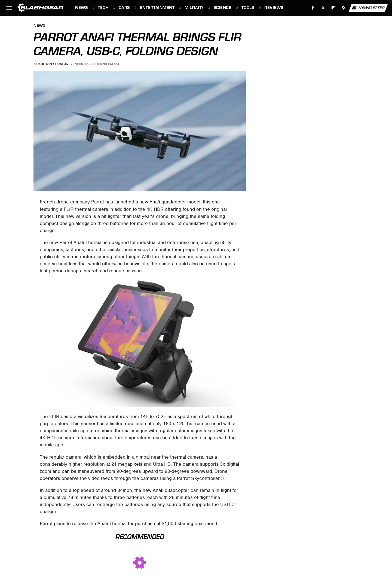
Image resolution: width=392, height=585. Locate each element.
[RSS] (344, 8)
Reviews (274, 8)
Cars (124, 8)
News (81, 8)
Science (223, 8)
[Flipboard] (333, 8)
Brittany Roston (53, 64)
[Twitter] (323, 8)
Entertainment (157, 8)
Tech (103, 8)
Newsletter (368, 8)
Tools (248, 8)
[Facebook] (313, 8)
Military (194, 8)
